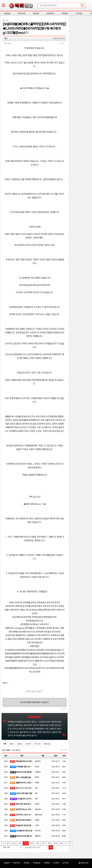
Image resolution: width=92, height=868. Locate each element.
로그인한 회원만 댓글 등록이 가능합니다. (35, 702)
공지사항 (65, 863)
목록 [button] (62, 43)
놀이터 (20, 744)
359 (55, 843)
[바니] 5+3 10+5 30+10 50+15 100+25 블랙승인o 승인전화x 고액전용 (22, 788)
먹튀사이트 (22, 13)
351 (8, 843)
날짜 (56, 756)
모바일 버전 (84, 863)
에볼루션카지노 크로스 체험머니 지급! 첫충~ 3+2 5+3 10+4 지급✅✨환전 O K (22, 783)
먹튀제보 (65, 13)
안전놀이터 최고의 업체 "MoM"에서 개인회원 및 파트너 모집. (22, 831)
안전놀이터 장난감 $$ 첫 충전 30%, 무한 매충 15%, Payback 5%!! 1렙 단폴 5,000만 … (22, 826)
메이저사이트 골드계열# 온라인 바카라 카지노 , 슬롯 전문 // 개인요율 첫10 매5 (22, 836)
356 (38, 843)
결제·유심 (47, 744)
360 (61, 843)
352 (14, 843)
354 (27, 843)
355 (32, 843)
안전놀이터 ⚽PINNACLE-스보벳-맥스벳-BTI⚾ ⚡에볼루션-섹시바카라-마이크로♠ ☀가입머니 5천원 (22, 799)
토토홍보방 (50, 13)
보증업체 (7, 13)
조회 (64, 756)
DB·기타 (37, 744)
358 (49, 843)
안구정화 (79, 13)
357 (43, 843)
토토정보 (36, 13)
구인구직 (28, 744)
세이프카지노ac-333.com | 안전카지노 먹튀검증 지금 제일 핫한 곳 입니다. (22, 810)
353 (20, 843)
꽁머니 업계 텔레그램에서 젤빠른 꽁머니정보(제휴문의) (22, 778)
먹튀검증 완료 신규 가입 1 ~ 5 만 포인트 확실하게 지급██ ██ (22, 767)
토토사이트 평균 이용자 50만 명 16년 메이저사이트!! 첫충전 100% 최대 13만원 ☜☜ (22, 794)
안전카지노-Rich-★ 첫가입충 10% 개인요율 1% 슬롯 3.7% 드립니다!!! (22, 815)
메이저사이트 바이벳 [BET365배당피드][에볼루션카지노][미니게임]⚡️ (22, 820)
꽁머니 (12, 744)
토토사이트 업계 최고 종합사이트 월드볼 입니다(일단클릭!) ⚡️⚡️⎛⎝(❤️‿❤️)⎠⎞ (22, 804)
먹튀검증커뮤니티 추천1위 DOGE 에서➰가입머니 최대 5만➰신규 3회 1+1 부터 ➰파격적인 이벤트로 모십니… (22, 761)
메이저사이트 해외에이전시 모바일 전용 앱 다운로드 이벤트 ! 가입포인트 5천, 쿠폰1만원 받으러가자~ (22, 772)
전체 (5, 744)
